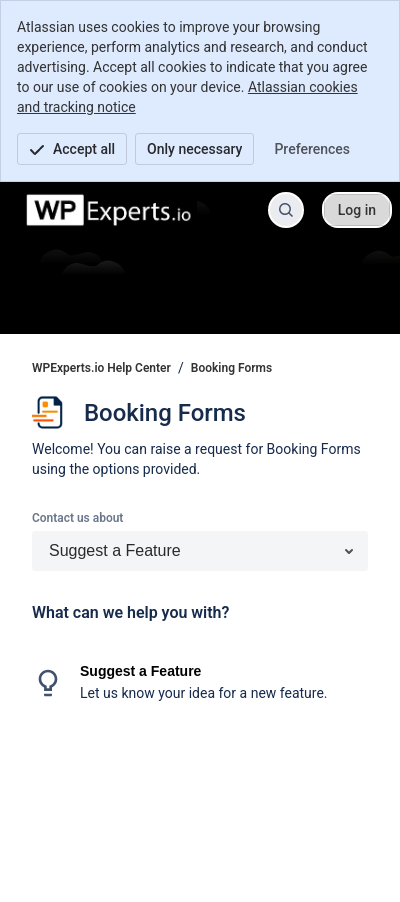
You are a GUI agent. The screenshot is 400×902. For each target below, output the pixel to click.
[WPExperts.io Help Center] (109, 210)
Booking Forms (231, 368)
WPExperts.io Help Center (101, 368)
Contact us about (77, 518)
